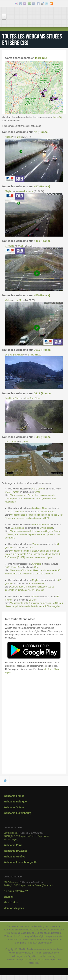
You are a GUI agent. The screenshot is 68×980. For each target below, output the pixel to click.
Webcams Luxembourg (17, 813)
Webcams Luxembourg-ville (20, 862)
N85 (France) (42, 295)
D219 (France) (42, 350)
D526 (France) (42, 437)
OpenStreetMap (55, 112)
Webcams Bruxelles (16, 851)
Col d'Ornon (11, 442)
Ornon (25, 442)
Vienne (8, 137)
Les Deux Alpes (13, 398)
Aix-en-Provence (25, 191)
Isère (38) (41, 58)
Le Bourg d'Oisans (14, 355)
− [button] (10, 72)
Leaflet (41, 112)
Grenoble (9, 246)
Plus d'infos (11, 902)
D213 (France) (42, 393)
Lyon (19, 137)
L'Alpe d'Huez (35, 355)
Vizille (8, 300)
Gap (21, 246)
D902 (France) (11, 833)
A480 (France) (42, 241)
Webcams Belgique (15, 802)
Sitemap (8, 897)
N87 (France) (42, 186)
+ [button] (10, 66)
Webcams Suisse (14, 807)
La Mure (20, 300)
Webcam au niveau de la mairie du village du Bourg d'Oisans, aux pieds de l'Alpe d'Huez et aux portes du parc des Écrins (33, 534)
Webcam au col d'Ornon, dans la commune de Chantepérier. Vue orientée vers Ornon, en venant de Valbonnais (30, 499)
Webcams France (14, 796)
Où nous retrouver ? (16, 891)
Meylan (9, 191)
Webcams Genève (14, 857)
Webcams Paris (13, 845)
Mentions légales (14, 908)
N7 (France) (41, 132)
